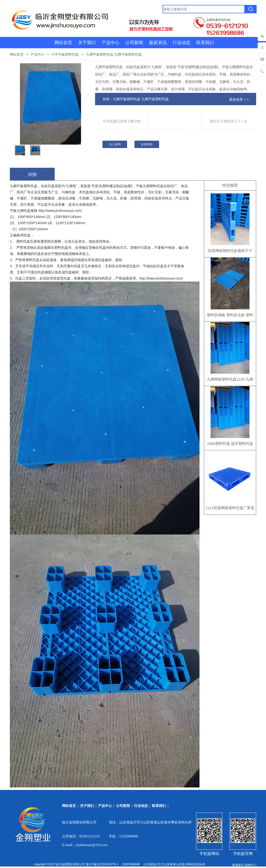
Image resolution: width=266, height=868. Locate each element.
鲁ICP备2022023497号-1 (102, 864)
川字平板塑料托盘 (65, 54)
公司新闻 (134, 43)
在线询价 (147, 144)
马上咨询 (115, 144)
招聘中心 (251, 865)
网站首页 (63, 43)
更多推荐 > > (239, 100)
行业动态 (182, 43)
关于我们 (87, 43)
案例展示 (238, 865)
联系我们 (205, 43)
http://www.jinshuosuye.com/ (60, 211)
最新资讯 (158, 43)
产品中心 (111, 43)
